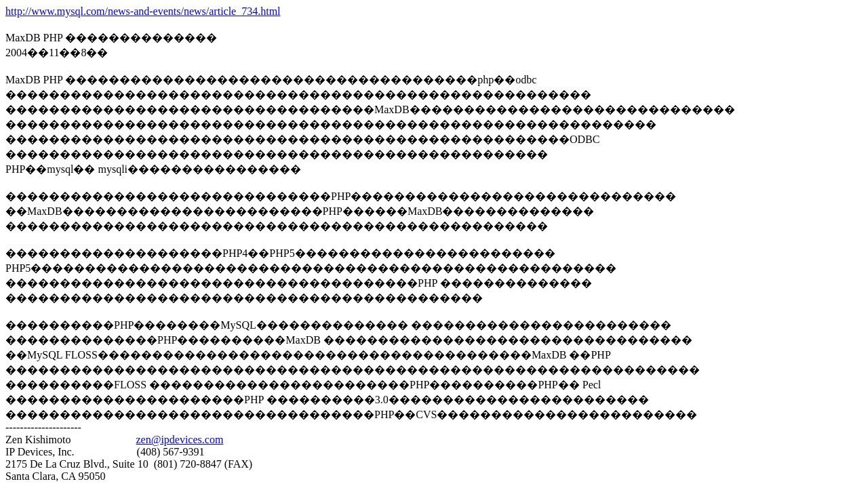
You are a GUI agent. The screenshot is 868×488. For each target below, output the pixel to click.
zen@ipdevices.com (179, 440)
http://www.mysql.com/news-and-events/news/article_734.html (143, 11)
